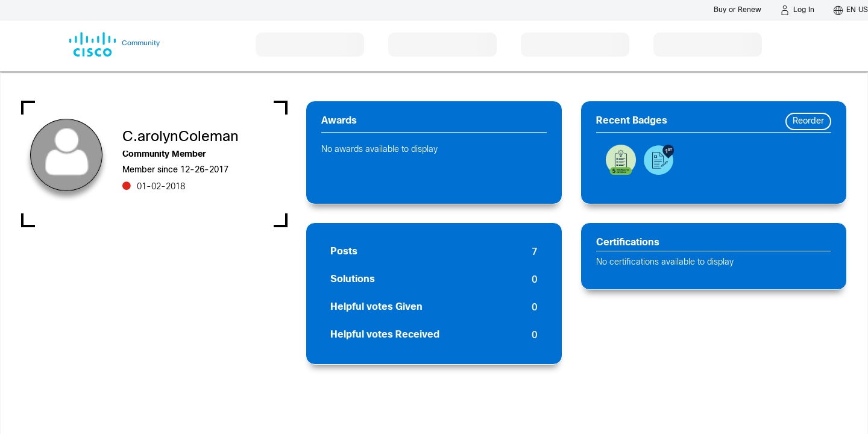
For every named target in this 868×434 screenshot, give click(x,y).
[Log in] (797, 10)
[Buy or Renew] (737, 10)
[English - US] (851, 10)
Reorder (808, 121)
